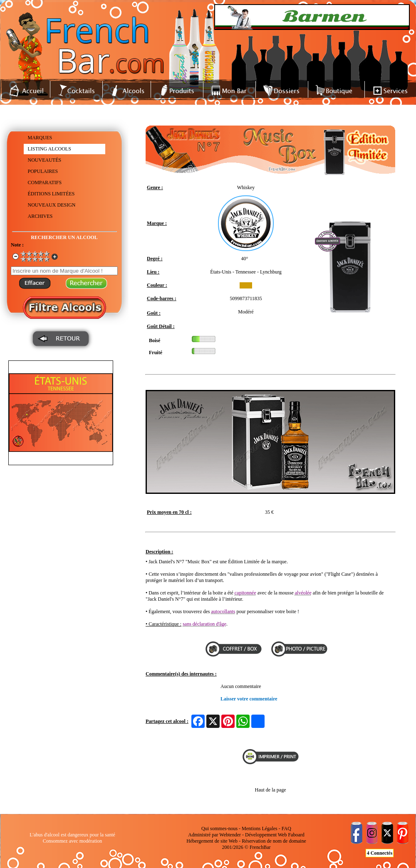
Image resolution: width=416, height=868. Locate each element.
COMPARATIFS (45, 182)
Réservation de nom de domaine (274, 841)
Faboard (296, 835)
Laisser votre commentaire (249, 699)
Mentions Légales (260, 829)
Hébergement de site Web (212, 841)
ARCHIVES (40, 216)
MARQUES (40, 138)
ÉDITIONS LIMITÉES (51, 194)
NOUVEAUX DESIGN (52, 205)
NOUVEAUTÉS (45, 160)
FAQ (286, 829)
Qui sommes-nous (219, 829)
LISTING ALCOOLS (50, 149)
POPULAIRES (43, 171)
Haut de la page (271, 790)
